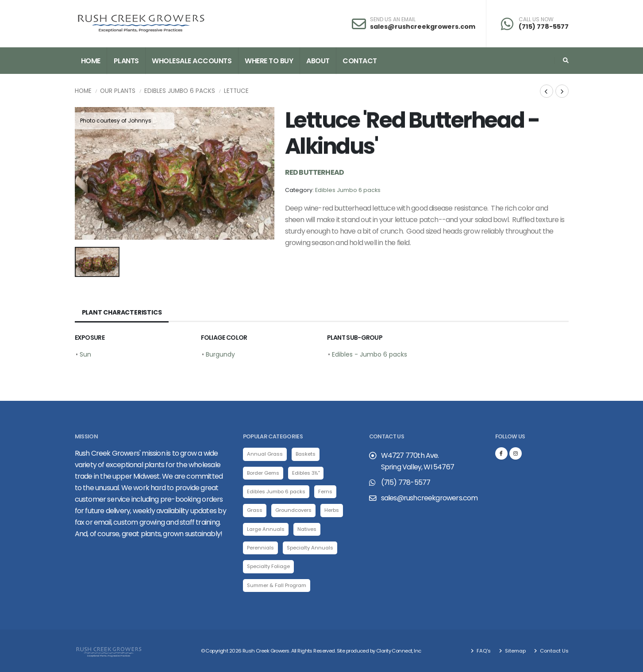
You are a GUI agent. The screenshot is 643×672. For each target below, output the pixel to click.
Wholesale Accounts (192, 61)
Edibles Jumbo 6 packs (180, 91)
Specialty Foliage (268, 566)
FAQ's (483, 651)
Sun (85, 354)
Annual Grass (265, 454)
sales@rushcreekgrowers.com (423, 27)
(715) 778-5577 (544, 27)
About (318, 61)
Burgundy (220, 354)
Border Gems (263, 473)
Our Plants (118, 91)
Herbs (332, 510)
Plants (126, 61)
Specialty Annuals (310, 548)
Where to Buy (269, 61)
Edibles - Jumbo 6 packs (370, 354)
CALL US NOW (536, 19)
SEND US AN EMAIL (393, 19)
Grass (255, 510)
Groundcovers (293, 510)
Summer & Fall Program (277, 585)
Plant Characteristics (122, 312)
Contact (360, 61)
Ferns (325, 492)
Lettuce (236, 91)
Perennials (260, 548)
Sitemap (515, 651)
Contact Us (554, 651)
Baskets (306, 454)
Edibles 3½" (306, 473)
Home (91, 61)
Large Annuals (266, 529)
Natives (307, 529)
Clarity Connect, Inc (399, 651)
